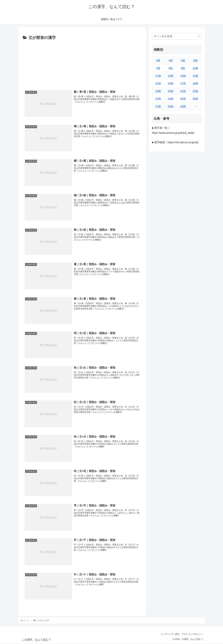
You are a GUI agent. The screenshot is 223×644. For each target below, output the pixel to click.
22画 (195, 91)
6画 (195, 60)
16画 (171, 83)
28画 (171, 106)
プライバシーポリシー (192, 635)
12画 (171, 76)
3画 (158, 60)
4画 (171, 60)
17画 (183, 83)
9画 (183, 68)
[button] (199, 36)
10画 (195, 68)
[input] (177, 36)
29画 (183, 106)
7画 (158, 68)
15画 (158, 83)
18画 (195, 83)
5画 (183, 60)
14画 (195, 76)
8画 (171, 68)
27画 (158, 106)
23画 (158, 99)
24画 (171, 99)
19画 (158, 91)
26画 (195, 99)
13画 (183, 76)
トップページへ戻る (169, 635)
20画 (171, 91)
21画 (183, 91)
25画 (183, 99)
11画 (158, 76)
